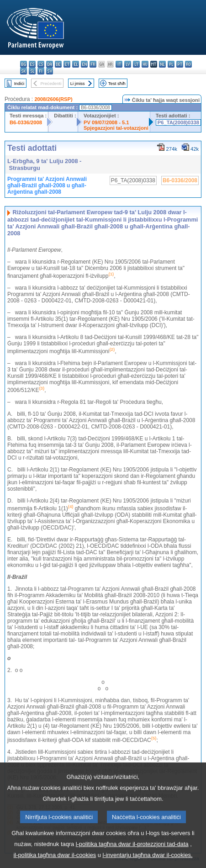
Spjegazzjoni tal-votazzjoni (116, 128)
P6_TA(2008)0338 (178, 122)
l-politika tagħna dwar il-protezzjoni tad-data (132, 855)
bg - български (24, 64)
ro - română (188, 64)
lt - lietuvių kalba (136, 64)
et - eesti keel (67, 64)
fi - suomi (41, 71)
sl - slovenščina (32, 71)
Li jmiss (78, 83)
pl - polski (171, 64)
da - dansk (50, 64)
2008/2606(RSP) (53, 99)
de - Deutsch (58, 64)
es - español (32, 64)
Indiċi (19, 83)
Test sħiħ (117, 83)
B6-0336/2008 (26, 122)
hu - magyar (145, 64)
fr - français (93, 64)
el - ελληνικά (76, 64)
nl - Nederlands (162, 64)
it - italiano (119, 64)
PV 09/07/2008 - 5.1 (106, 122)
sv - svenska (50, 71)
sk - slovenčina (24, 71)
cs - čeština (41, 64)
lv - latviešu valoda (128, 64)
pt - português (180, 64)
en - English (84, 64)
